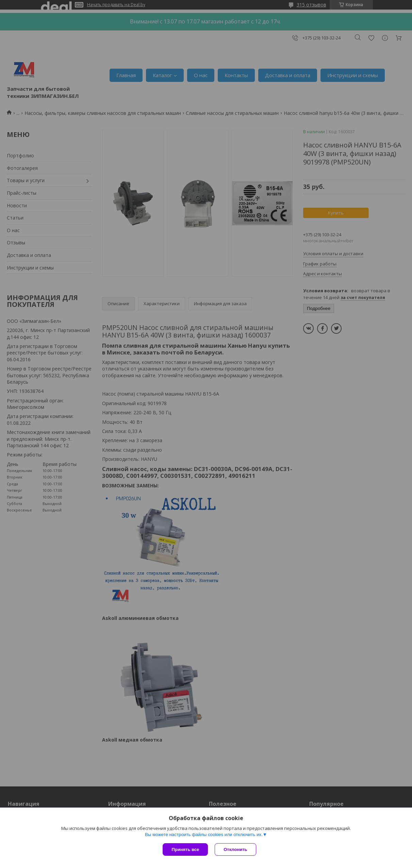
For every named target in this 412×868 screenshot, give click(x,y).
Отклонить (235, 849)
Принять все (185, 849)
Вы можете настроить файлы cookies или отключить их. (204, 835)
